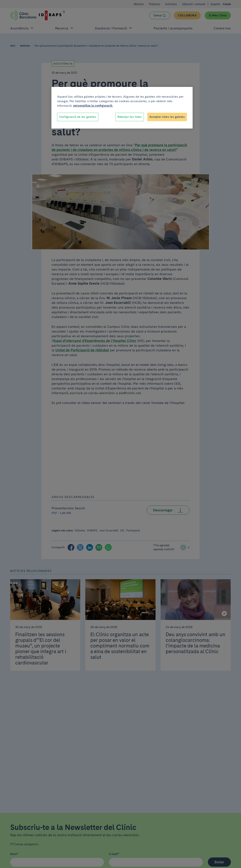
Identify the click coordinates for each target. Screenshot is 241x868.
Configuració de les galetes (78, 117)
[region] (122, 108)
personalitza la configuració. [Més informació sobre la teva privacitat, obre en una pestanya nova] (93, 106)
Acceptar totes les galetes (167, 117)
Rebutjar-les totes (130, 117)
